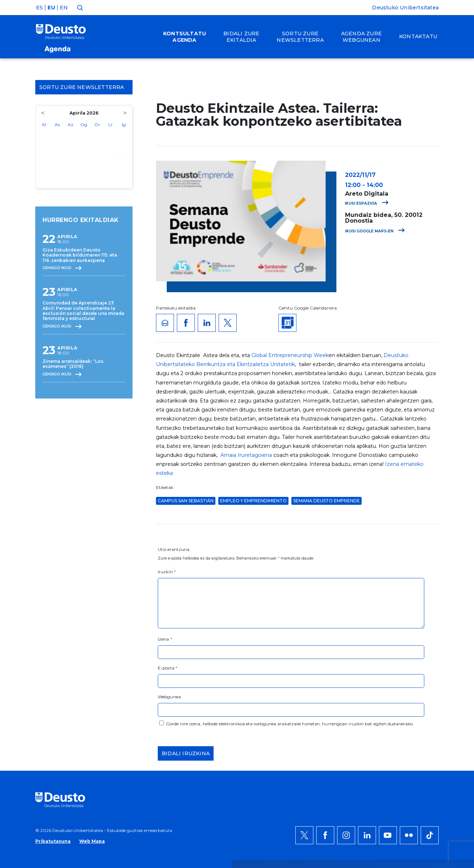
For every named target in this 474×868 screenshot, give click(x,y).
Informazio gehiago (249, 703)
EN (64, 8)
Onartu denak (414, 686)
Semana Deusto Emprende (327, 501)
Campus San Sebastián (186, 501)
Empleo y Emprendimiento (253, 501)
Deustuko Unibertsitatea (405, 8)
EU (51, 8)
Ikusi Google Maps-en (375, 231)
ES (39, 8)
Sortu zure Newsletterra (84, 87)
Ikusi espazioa (367, 203)
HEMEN (220, 712)
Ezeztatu (405, 708)
